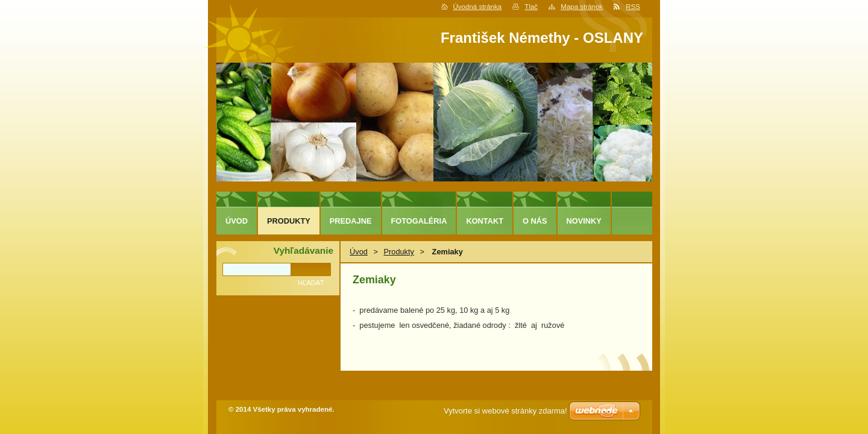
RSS (633, 7)
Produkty (399, 252)
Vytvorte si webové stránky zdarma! (505, 411)
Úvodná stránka (478, 7)
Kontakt (485, 221)
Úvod (359, 252)
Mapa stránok (582, 7)
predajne (351, 221)
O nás (535, 221)
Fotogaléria (419, 221)
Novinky (584, 221)
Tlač (531, 7)
